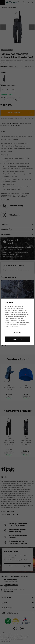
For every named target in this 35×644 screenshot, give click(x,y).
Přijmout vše (17, 339)
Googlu (23, 317)
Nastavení (18, 333)
